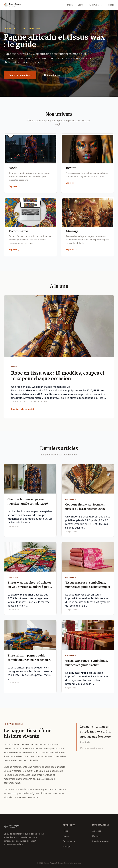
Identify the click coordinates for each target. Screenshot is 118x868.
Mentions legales (100, 841)
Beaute (81, 5)
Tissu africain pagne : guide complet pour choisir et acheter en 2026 (29, 660)
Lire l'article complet (24, 409)
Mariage (110, 5)
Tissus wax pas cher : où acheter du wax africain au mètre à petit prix (29, 587)
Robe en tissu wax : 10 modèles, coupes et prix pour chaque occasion (58, 376)
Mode (70, 5)
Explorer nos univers (20, 75)
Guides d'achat (52, 75)
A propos (97, 831)
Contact (96, 836)
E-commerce (95, 5)
